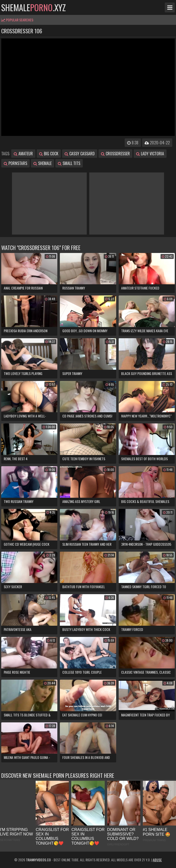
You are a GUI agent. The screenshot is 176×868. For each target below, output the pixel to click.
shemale (43, 163)
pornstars (15, 163)
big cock (49, 154)
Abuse (157, 860)
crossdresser (115, 154)
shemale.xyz (34, 7)
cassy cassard (80, 154)
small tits (69, 163)
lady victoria (150, 154)
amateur (23, 154)
